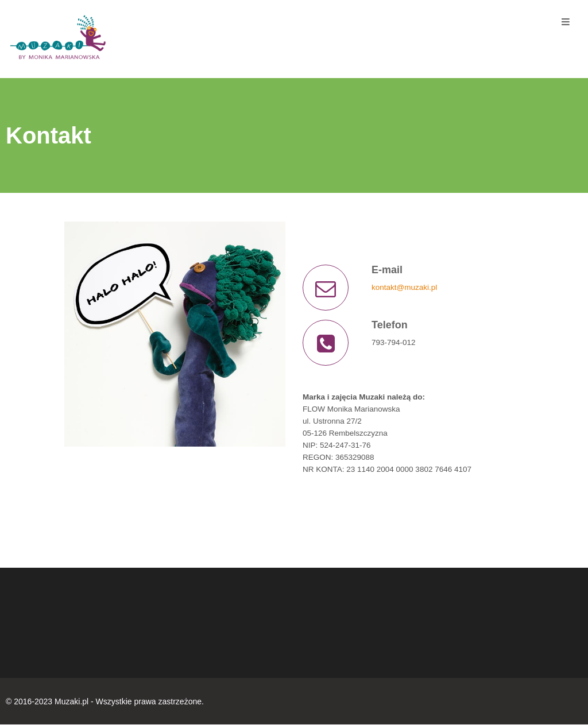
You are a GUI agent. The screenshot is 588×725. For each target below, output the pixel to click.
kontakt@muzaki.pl (404, 287)
